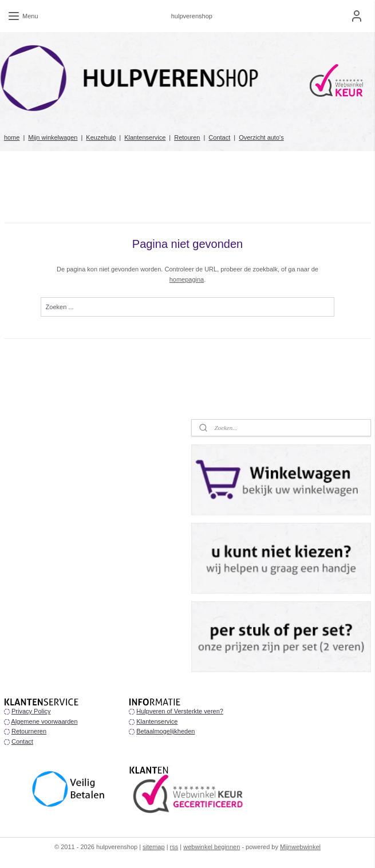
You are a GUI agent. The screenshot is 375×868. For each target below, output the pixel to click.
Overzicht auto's (261, 137)
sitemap (154, 847)
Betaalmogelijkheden (165, 731)
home (12, 137)
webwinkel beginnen (212, 847)
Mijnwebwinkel (300, 847)
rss (174, 847)
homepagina (187, 279)
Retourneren (29, 731)
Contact (219, 137)
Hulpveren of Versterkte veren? (180, 711)
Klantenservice (145, 137)
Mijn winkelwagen (53, 137)
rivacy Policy (33, 711)
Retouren (187, 137)
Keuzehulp (101, 137)
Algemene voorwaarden (44, 721)
